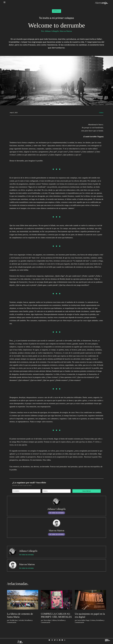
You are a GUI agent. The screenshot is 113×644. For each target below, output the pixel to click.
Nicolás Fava (14, 620)
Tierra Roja (47, 620)
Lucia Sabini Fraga (83, 620)
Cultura (54, 620)
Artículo (21, 620)
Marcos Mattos (56, 531)
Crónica (93, 620)
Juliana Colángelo (56, 509)
